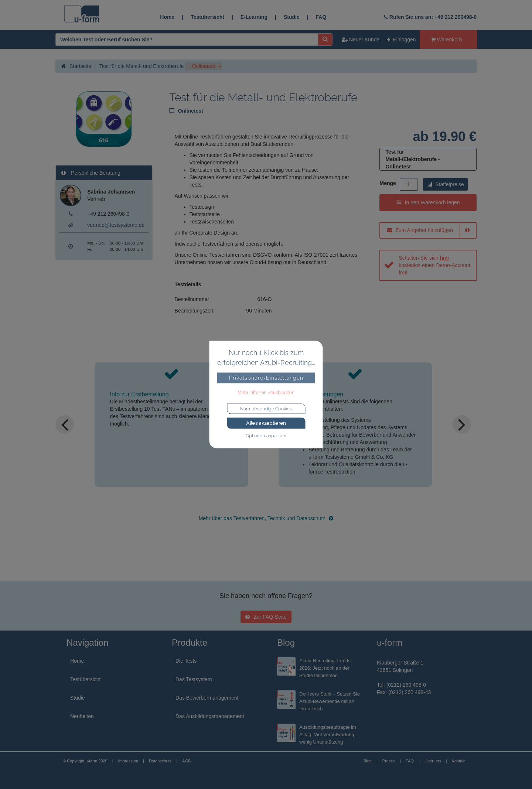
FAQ (321, 17)
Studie (292, 17)
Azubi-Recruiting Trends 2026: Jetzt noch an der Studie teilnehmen (325, 668)
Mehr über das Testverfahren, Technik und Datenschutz (266, 518)
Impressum (128, 761)
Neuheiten (82, 716)
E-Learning (254, 17)
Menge (388, 183)
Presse (389, 761)
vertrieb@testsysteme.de (116, 225)
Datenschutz (160, 761)
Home (167, 17)
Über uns (433, 761)
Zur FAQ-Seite (266, 617)
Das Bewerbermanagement (207, 698)
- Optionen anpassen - (266, 436)
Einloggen (401, 40)
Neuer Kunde (361, 40)
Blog (368, 761)
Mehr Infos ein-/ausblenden (266, 393)
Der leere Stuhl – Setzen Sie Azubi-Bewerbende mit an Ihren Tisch (330, 701)
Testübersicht (207, 17)
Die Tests (186, 661)
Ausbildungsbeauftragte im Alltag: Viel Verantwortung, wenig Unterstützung (328, 735)
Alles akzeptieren (266, 423)
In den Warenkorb (428, 202)
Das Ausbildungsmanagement (210, 716)
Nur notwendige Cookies (266, 409)
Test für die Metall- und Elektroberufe (142, 66)
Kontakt (459, 761)
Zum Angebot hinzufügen (420, 230)
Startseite (76, 66)
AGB (186, 761)
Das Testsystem (194, 679)
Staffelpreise (445, 184)
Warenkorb (446, 40)
